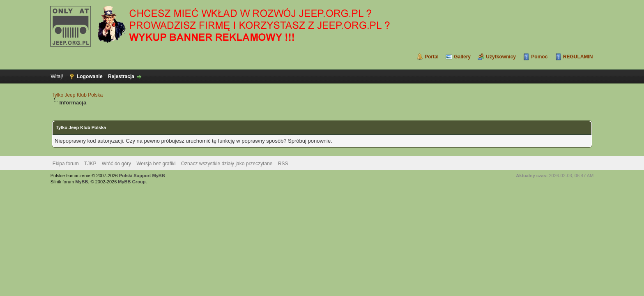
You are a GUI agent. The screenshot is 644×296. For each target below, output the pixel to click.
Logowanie (90, 76)
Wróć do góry (116, 164)
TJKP (90, 164)
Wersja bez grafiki (156, 164)
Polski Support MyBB (142, 176)
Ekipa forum (66, 164)
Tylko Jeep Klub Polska (77, 95)
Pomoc (539, 57)
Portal (432, 57)
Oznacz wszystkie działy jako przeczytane (227, 164)
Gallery (462, 57)
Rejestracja (121, 76)
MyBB (82, 182)
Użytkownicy (501, 57)
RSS (283, 164)
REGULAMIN (578, 57)
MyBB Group (132, 182)
